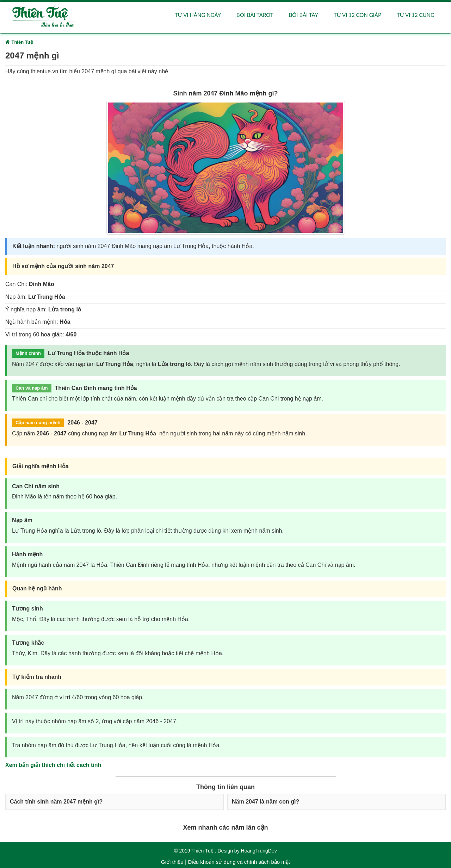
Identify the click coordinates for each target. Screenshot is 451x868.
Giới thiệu (172, 862)
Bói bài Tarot (255, 15)
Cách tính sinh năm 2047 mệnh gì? (56, 802)
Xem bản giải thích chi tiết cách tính (53, 765)
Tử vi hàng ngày (198, 15)
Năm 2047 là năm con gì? (265, 802)
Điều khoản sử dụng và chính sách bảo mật (239, 862)
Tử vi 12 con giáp (357, 15)
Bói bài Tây (304, 15)
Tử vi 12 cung (416, 15)
